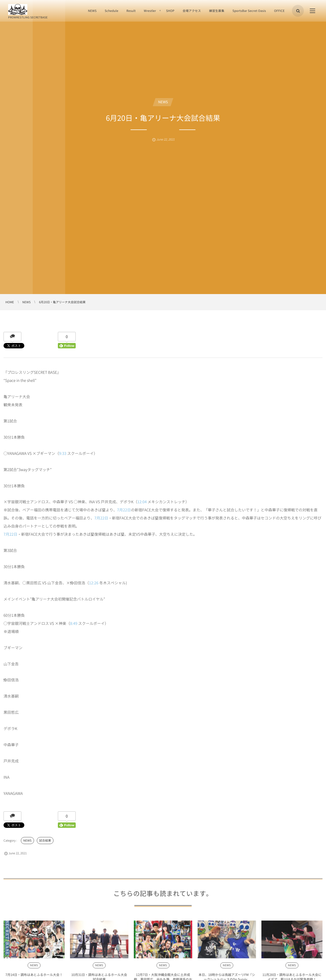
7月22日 (124, 510)
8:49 (74, 624)
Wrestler (150, 11)
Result (131, 11)
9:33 (63, 454)
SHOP (170, 11)
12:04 (142, 502)
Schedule (111, 11)
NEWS (92, 11)
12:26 (94, 583)
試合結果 (45, 840)
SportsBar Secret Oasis (249, 11)
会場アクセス (192, 11)
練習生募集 (217, 11)
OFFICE (279, 11)
